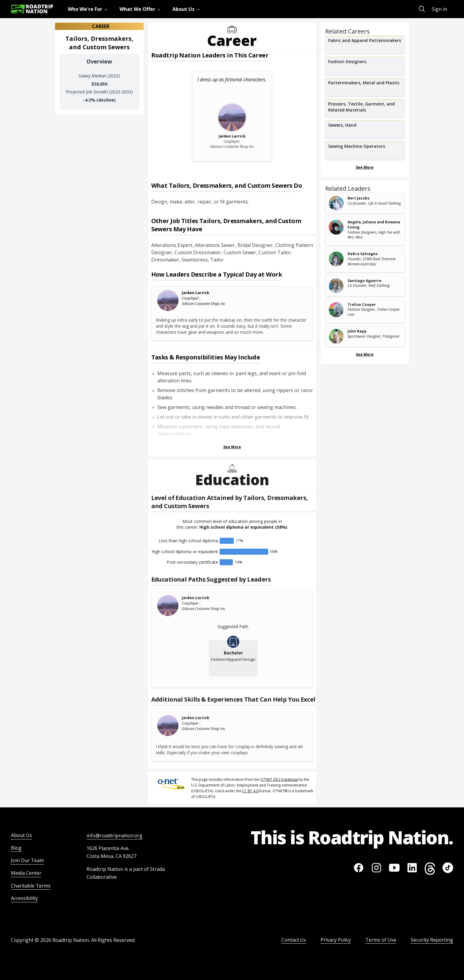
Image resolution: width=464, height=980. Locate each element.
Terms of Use (381, 940)
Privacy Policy (336, 940)
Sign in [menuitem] (439, 9)
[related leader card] (365, 203)
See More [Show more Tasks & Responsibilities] (232, 447)
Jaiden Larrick (196, 293)
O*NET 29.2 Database (279, 779)
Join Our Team (27, 860)
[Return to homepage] (32, 9)
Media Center (26, 873)
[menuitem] (89, 9)
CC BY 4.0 (250, 791)
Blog (16, 848)
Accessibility (24, 898)
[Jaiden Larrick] (168, 300)
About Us (21, 835)
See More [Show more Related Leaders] (365, 354)
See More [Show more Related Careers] (365, 167)
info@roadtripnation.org (114, 836)
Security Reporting (432, 940)
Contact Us (294, 940)
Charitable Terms (31, 886)
